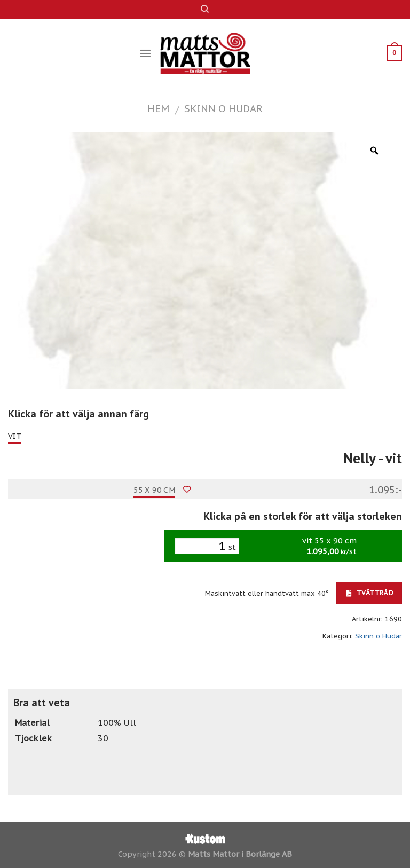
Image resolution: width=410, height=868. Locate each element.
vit (15, 436)
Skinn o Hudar (223, 108)
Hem (158, 108)
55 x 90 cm (154, 490)
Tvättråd (370, 593)
